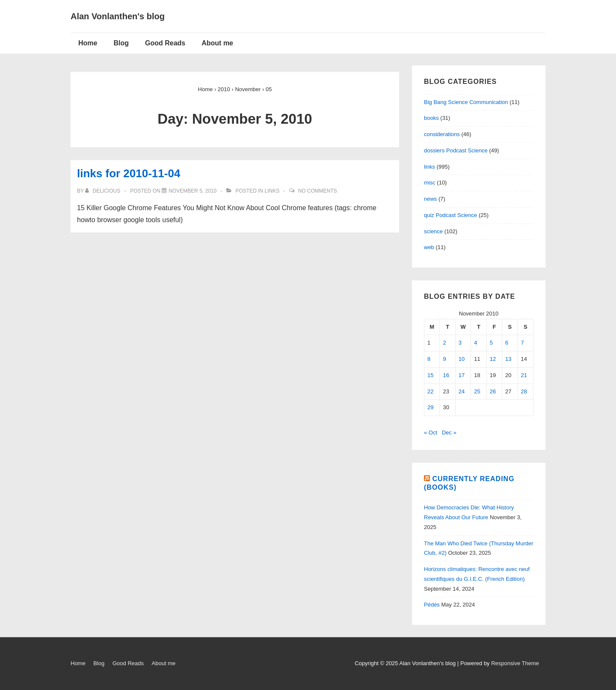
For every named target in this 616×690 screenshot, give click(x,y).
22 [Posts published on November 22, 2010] (430, 391)
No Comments (318, 191)
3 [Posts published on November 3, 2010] (460, 343)
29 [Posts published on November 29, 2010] (430, 407)
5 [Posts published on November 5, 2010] (491, 343)
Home (88, 43)
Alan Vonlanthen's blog (118, 16)
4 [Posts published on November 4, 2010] (475, 343)
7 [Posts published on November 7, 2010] (523, 343)
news (430, 199)
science (433, 231)
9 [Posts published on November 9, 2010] (444, 359)
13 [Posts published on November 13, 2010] (508, 359)
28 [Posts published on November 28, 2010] (524, 391)
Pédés (432, 605)
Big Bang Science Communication (466, 102)
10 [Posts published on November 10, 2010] (462, 359)
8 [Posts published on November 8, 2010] (429, 359)
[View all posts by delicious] (103, 191)
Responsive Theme (515, 663)
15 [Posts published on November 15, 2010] (430, 375)
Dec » (449, 433)
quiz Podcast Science (450, 215)
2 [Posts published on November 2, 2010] (444, 343)
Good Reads (165, 43)
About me (217, 43)
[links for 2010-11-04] (192, 191)
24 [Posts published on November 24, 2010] (462, 391)
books (431, 118)
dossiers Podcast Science (456, 150)
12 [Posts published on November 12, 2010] (493, 359)
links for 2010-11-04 (129, 173)
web (429, 247)
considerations (442, 134)
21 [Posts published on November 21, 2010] (524, 375)
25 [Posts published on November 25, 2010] (477, 391)
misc (430, 183)
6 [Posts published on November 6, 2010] (507, 343)
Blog (121, 43)
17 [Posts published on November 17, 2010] (462, 375)
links (272, 191)
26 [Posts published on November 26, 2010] (493, 391)
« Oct (431, 433)
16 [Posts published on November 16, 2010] (446, 375)
